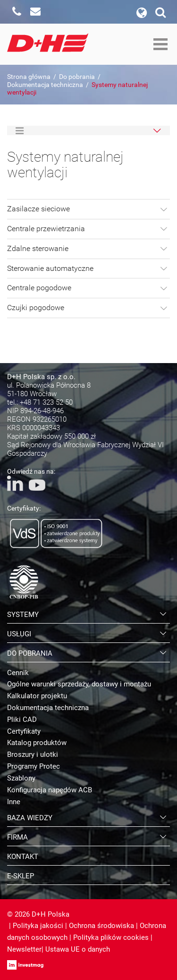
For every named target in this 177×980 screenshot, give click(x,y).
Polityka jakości (38, 926)
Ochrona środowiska (101, 926)
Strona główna (29, 77)
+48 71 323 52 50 (46, 402)
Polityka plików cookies (111, 937)
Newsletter (24, 949)
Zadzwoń (17, 12)
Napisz (35, 12)
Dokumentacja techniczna (45, 85)
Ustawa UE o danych (78, 949)
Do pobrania (77, 77)
